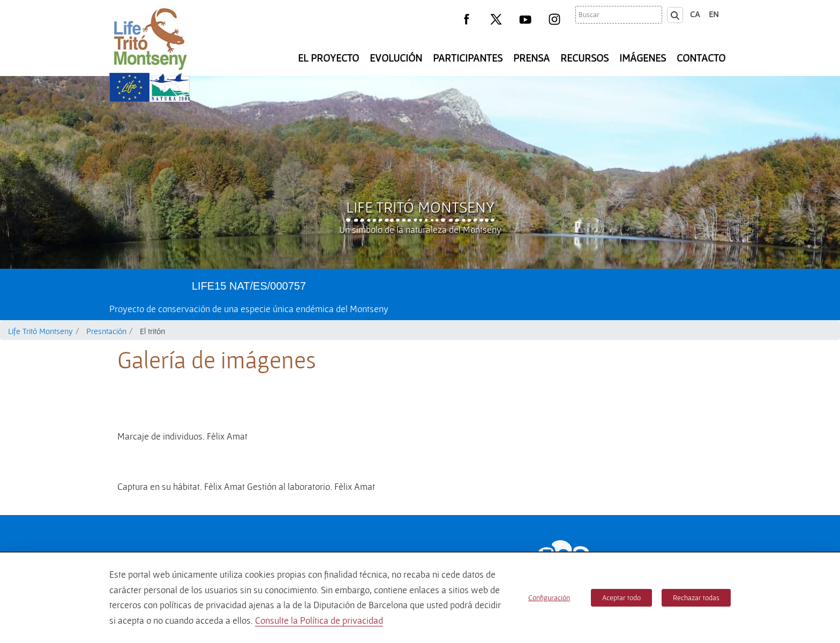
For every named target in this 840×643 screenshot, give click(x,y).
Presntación (106, 331)
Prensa (531, 58)
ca (695, 14)
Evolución (396, 58)
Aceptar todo (621, 597)
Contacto (701, 58)
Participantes (468, 58)
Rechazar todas (696, 597)
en (714, 14)
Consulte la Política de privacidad (319, 620)
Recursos (584, 58)
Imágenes (643, 58)
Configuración (549, 597)
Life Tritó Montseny (420, 207)
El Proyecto (328, 58)
